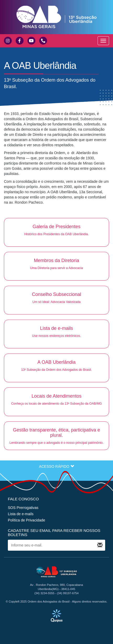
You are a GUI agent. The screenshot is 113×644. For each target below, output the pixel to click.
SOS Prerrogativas (23, 508)
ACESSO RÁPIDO (56, 466)
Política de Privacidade (26, 520)
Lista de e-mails (21, 514)
